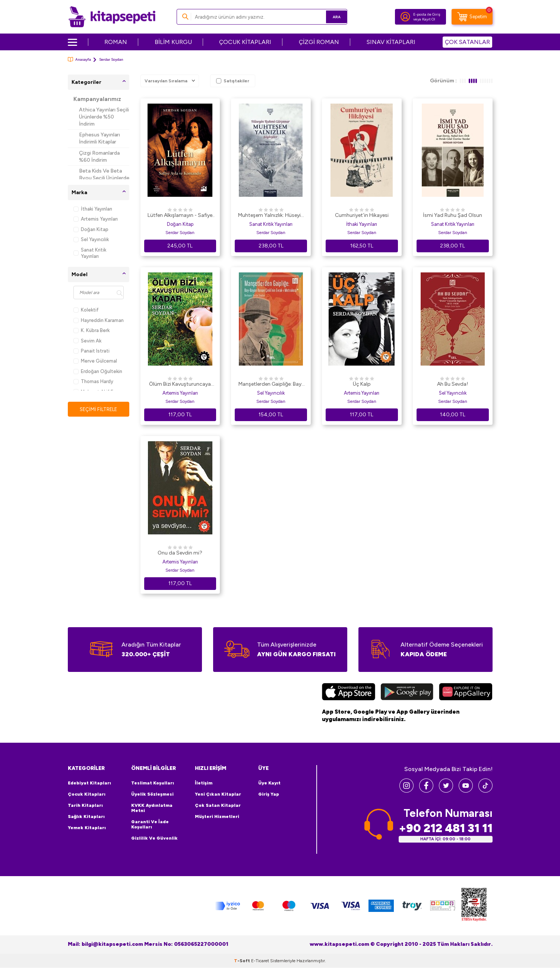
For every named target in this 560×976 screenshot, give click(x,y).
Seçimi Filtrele (99, 409)
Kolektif (86, 310)
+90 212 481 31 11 (446, 828)
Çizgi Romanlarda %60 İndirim (99, 157)
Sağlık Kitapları (86, 817)
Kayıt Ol (429, 19)
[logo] (112, 17)
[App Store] (349, 693)
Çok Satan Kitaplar (218, 805)
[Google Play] (407, 693)
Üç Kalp (362, 384)
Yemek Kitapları (87, 828)
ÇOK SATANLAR (467, 42)
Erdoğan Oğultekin (98, 371)
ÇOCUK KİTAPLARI (245, 42)
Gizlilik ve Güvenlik (154, 838)
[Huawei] (466, 693)
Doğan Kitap (91, 229)
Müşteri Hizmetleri (217, 817)
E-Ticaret (260, 960)
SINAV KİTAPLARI (391, 42)
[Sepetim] (472, 17)
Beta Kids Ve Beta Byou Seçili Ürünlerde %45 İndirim (104, 178)
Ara (331, 17)
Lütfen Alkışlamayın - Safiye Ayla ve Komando (180, 216)
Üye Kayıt (269, 783)
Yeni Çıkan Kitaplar (218, 794)
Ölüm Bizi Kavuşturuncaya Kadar (180, 385)
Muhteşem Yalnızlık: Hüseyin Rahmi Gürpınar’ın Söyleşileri (271, 216)
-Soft (243, 960)
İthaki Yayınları (93, 209)
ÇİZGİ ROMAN (319, 42)
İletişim (204, 783)
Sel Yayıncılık (91, 239)
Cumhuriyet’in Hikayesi (362, 215)
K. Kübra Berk (91, 330)
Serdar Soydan (180, 233)
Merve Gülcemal (95, 361)
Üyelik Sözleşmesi (152, 794)
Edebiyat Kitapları (89, 783)
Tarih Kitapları (85, 805)
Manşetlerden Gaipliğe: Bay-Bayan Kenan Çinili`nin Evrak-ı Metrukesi (271, 385)
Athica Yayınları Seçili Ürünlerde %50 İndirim (104, 117)
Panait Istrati (91, 351)
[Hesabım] (405, 17)
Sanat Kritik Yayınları (90, 253)
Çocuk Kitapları (87, 794)
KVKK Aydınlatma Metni (152, 808)
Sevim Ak (87, 341)
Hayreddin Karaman (99, 320)
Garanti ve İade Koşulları (150, 824)
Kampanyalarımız (97, 99)
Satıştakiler (233, 81)
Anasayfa (79, 59)
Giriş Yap (269, 794)
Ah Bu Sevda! (453, 384)
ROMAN (116, 42)
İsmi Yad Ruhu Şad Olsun (453, 215)
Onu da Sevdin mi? (180, 553)
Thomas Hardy (93, 381)
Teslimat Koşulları (153, 783)
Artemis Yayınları (96, 219)
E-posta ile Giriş (427, 14)
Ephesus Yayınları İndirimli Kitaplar (99, 138)
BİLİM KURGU (173, 42)
